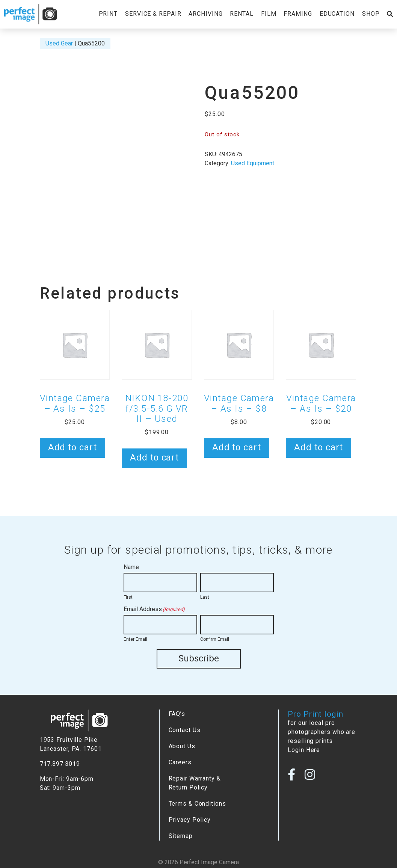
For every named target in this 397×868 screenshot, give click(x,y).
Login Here (304, 749)
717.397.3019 (60, 763)
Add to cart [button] (72, 447)
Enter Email (135, 639)
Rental (242, 14)
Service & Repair (153, 14)
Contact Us (185, 730)
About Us (182, 746)
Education (337, 14)
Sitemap (181, 836)
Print (108, 14)
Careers (180, 762)
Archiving (205, 14)
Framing (298, 14)
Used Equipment (253, 163)
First (128, 597)
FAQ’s (177, 713)
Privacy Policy (190, 819)
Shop (371, 14)
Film (269, 14)
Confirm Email (215, 639)
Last (205, 597)
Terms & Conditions (197, 803)
